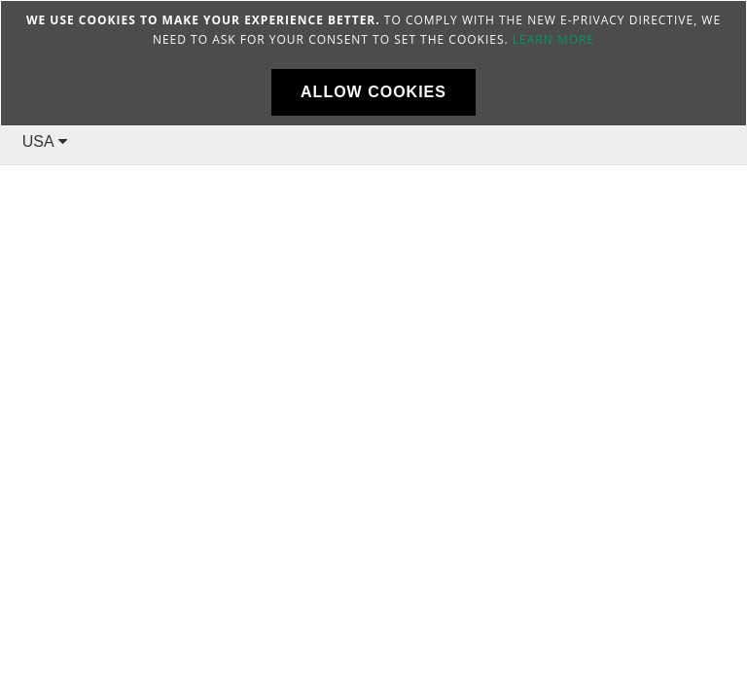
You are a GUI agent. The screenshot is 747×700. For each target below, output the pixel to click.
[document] (373, 63)
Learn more (553, 39)
